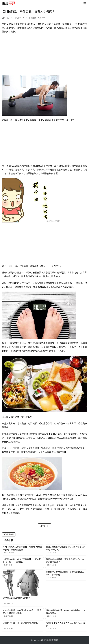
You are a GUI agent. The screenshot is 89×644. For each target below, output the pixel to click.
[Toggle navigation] (85, 3)
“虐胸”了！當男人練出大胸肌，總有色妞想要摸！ (66, 624)
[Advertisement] (44, 55)
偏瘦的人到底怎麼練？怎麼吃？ (17, 598)
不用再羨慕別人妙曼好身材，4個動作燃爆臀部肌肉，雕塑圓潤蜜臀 (22, 548)
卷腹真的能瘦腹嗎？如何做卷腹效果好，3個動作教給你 (66, 612)
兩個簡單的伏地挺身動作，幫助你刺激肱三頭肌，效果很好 (65, 573)
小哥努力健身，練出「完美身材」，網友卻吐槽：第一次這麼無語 (22, 561)
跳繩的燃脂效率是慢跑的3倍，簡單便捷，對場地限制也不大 (66, 548)
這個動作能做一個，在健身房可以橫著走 (21, 623)
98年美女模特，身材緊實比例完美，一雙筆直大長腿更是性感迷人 (22, 612)
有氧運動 (32, 18)
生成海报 (9, 534)
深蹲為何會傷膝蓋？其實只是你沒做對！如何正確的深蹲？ (65, 561)
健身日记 (5, 18)
